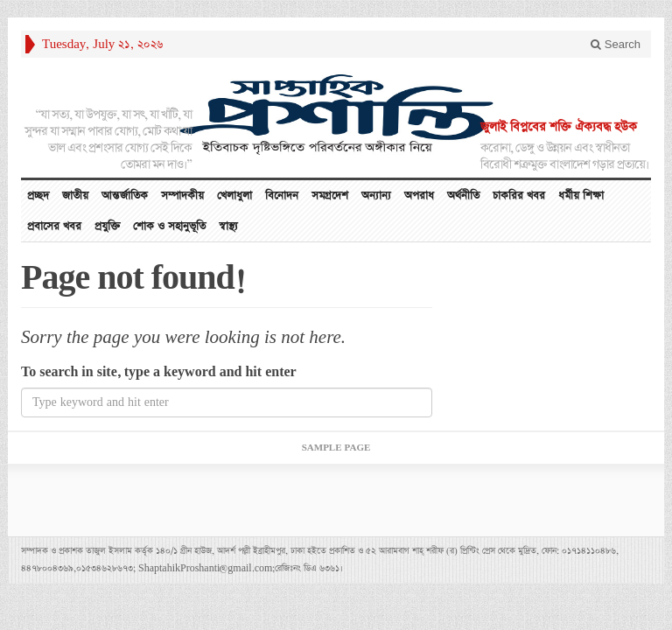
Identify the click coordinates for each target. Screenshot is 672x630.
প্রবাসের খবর (54, 226)
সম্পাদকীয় (182, 196)
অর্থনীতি (463, 196)
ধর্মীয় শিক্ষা (581, 196)
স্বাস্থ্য (228, 226)
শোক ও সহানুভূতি (169, 226)
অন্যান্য (376, 196)
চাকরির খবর (519, 196)
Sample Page (336, 448)
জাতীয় (75, 196)
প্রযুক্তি (107, 226)
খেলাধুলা (234, 196)
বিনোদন (282, 196)
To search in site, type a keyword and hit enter (159, 372)
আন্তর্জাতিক (125, 196)
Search (616, 44)
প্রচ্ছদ (38, 196)
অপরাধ (419, 196)
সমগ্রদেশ (330, 196)
